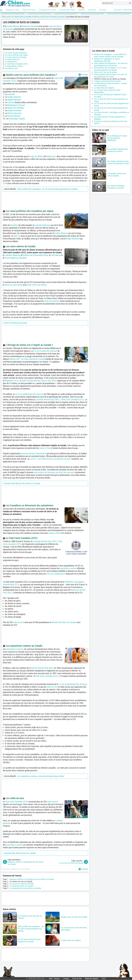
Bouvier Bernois (14, 116)
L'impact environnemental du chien (107, 81)
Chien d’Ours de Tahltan (37, 285)
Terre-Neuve (56, 255)
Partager (83, 75)
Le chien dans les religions (104, 88)
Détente (82, 10)
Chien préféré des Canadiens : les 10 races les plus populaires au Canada (47, 189)
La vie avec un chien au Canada (71, 863)
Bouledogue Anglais (17, 119)
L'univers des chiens (67, 10)
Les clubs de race (11, 68)
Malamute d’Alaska (30, 26)
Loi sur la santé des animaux (45, 351)
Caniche (11, 102)
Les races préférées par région (16, 55)
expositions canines (68, 568)
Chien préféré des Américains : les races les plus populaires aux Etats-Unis (111, 64)
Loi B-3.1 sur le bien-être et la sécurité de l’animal (50, 459)
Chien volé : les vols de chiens (105, 72)
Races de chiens (29, 10)
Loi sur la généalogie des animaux (29, 394)
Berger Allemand (14, 100)
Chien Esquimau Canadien (16, 258)
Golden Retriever (14, 97)
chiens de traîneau (52, 301)
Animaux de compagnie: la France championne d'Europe (107, 60)
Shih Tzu (17, 236)
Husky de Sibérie (36, 156)
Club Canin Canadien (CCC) (47, 676)
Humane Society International (33, 453)
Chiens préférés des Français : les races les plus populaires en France (111, 76)
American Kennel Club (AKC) (42, 668)
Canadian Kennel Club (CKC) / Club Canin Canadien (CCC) (60, 399)
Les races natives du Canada (16, 57)
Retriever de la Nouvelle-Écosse (35, 255)
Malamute (51, 156)
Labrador (11, 94)
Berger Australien (14, 110)
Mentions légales (92, 979)
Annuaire (103, 10)
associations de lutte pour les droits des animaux (54, 472)
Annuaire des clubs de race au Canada (20, 853)
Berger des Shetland (16, 108)
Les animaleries (11, 62)
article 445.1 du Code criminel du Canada (28, 359)
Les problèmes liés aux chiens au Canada (25, 888)
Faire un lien (77, 979)
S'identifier (128, 10)
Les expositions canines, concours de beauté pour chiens (41, 776)
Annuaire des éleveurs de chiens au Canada (22, 483)
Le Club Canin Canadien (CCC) (16, 64)
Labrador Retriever (42, 225)
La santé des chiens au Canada (21, 886)
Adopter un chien (13, 10)
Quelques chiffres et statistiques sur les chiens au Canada (32, 879)
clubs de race (19, 622)
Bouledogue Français (16, 105)
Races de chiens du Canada (16, 323)
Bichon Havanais (14, 113)
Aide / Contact (54, 979)
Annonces (92, 10)
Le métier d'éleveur (12, 59)
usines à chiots (45, 448)
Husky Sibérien (13, 26)
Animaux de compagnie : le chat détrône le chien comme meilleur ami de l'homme (110, 56)
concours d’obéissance (56, 574)
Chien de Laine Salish (14, 285)
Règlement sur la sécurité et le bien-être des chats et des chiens (31, 381)
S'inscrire (117, 10)
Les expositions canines (14, 66)
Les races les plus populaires (16, 53)
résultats (14, 225)
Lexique (66, 979)
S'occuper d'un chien (47, 10)
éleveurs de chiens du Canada (64, 622)
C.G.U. (104, 979)
